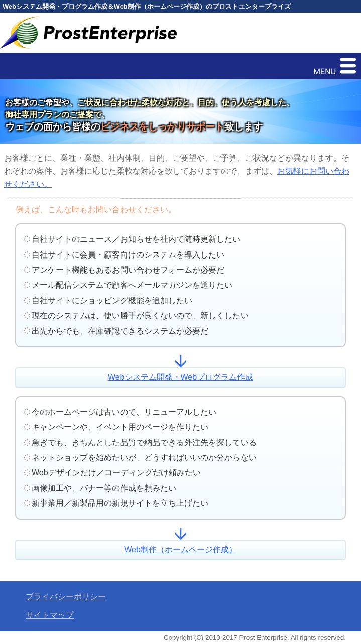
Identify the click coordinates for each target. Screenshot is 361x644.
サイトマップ (50, 615)
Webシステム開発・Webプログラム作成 (180, 377)
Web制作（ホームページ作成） (180, 549)
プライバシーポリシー (66, 597)
